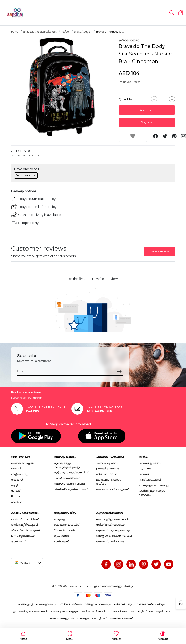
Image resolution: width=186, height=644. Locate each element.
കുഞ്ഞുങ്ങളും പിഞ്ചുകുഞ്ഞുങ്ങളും (67, 465)
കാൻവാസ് (18, 541)
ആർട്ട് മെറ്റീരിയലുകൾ (25, 525)
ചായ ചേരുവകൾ (107, 463)
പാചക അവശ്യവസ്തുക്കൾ (112, 489)
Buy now (147, 122)
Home (15, 32)
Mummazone (31, 156)
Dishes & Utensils (65, 530)
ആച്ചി (14, 485)
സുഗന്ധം (145, 468)
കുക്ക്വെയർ (61, 536)
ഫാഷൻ (144, 474)
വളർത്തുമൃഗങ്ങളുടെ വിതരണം (152, 493)
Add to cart (147, 110)
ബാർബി (16, 468)
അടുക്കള (59, 519)
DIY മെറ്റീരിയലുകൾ (23, 536)
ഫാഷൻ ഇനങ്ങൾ (150, 463)
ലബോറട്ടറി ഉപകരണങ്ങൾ (112, 519)
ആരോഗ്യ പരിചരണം (110, 541)
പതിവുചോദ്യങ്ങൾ (93, 611)
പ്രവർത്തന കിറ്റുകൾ (67, 478)
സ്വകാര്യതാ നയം (121, 611)
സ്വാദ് (15, 491)
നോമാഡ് (17, 480)
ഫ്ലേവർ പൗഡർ (107, 474)
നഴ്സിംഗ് (65, 32)
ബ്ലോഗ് (119, 604)
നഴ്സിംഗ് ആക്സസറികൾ (111, 525)
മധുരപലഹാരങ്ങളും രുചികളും (109, 482)
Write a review (160, 251)
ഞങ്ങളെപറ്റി (26, 604)
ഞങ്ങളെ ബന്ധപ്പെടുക (64, 611)
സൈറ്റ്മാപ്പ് (99, 618)
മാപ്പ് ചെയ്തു (19, 474)
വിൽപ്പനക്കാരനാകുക (98, 604)
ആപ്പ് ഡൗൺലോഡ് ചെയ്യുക (146, 604)
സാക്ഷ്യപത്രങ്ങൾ (121, 618)
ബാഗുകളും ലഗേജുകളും (154, 485)
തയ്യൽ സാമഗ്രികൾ (25, 519)
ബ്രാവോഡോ (129, 40)
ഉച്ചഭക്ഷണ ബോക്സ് (66, 525)
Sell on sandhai (26, 175)
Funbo (15, 496)
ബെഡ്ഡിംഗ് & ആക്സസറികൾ (114, 536)
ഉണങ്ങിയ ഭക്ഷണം (108, 468)
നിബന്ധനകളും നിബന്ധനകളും (70, 618)
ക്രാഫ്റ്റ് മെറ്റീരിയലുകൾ (25, 530)
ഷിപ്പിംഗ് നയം (145, 611)
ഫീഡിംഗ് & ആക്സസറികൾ (71, 489)
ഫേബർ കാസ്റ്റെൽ (22, 463)
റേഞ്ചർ (17, 502)
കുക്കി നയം (163, 611)
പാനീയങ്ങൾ (61, 541)
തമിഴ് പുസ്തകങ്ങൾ (150, 480)
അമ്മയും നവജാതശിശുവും (40, 32)
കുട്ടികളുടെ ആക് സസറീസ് (71, 473)
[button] (172, 13)
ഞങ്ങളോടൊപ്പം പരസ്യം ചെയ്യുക (59, 604)
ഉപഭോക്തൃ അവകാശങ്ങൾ (30, 611)
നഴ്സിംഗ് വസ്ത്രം (83, 32)
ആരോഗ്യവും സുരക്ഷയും (113, 530)
